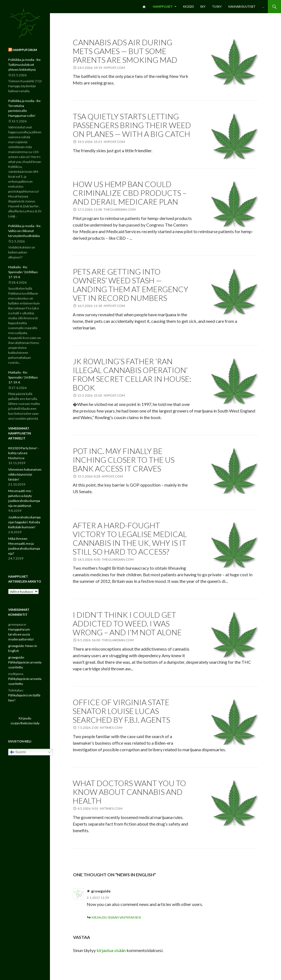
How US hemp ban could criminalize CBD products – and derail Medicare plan (130, 193)
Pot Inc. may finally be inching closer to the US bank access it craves (124, 460)
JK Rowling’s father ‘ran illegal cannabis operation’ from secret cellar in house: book (132, 374)
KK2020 (188, 6)
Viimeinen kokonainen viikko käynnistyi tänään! (25, 474)
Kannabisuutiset (242, 6)
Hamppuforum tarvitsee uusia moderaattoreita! (21, 634)
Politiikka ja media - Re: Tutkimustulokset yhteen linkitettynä (25, 65)
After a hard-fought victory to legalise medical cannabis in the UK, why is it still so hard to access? (130, 538)
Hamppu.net (163, 6)
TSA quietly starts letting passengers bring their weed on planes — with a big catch (132, 125)
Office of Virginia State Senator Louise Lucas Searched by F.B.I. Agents (121, 711)
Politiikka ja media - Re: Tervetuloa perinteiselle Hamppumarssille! (25, 108)
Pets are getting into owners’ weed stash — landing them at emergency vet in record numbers (130, 285)
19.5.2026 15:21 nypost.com (101, 142)
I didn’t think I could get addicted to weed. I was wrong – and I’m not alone (127, 623)
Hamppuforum (25, 50)
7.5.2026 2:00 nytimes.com (100, 728)
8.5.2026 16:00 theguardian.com (106, 640)
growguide (101, 891)
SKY (203, 6)
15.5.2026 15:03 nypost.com (101, 395)
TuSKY (217, 6)
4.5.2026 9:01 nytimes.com (100, 808)
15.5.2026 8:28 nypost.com (100, 476)
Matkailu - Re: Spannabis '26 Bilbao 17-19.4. (23, 272)
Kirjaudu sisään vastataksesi (116, 917)
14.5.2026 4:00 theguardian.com (106, 559)
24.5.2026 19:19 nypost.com (101, 68)
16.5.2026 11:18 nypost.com (101, 306)
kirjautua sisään (111, 950)
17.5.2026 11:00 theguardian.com (106, 209)
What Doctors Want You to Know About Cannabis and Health (129, 792)
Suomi (18, 752)
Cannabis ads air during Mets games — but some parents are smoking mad (125, 51)
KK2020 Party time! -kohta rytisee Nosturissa (24, 453)
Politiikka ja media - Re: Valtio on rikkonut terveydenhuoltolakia (25, 231)
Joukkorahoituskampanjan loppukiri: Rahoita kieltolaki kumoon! (24, 522)
